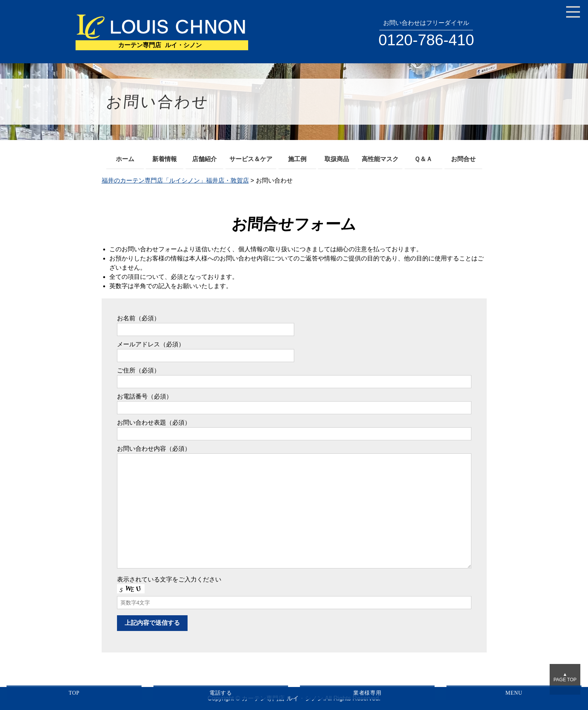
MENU (514, 693)
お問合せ (463, 159)
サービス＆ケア (251, 159)
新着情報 (165, 159)
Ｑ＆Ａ (423, 159)
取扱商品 (337, 159)
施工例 (297, 159)
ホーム (125, 159)
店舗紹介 (204, 159)
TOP (74, 693)
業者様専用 (367, 693)
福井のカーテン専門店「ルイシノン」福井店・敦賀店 (175, 180)
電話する (221, 693)
